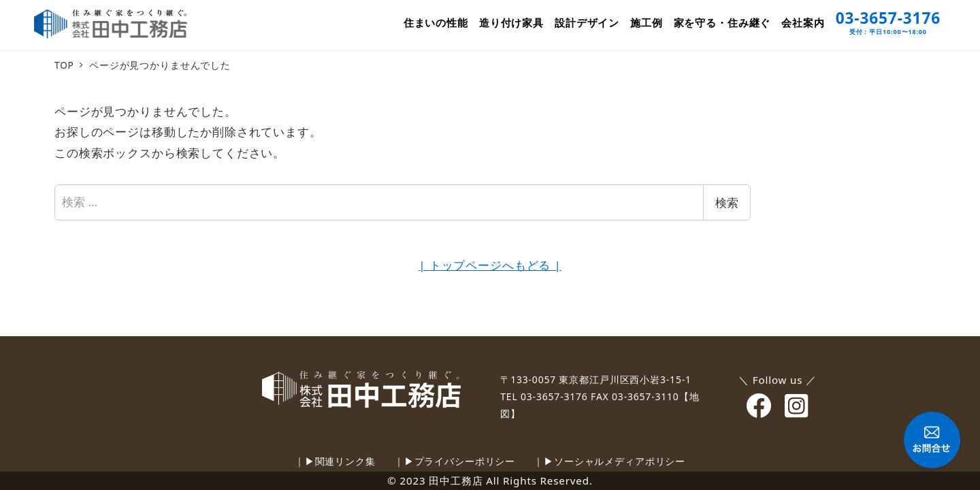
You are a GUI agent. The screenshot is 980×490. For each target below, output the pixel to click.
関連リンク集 (345, 461)
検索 (727, 202)
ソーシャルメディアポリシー (620, 461)
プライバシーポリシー (465, 461)
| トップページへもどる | (490, 265)
